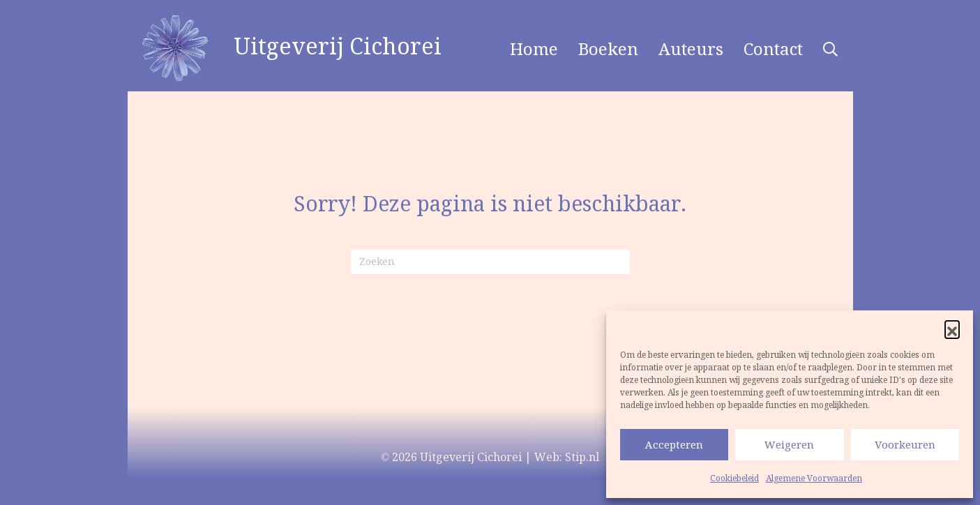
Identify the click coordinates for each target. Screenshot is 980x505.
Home (534, 49)
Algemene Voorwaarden (814, 478)
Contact (773, 49)
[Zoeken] (490, 262)
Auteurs (691, 49)
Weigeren (789, 445)
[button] (952, 328)
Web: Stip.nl (567, 457)
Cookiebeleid (734, 478)
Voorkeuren (905, 445)
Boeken (608, 49)
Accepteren (674, 445)
